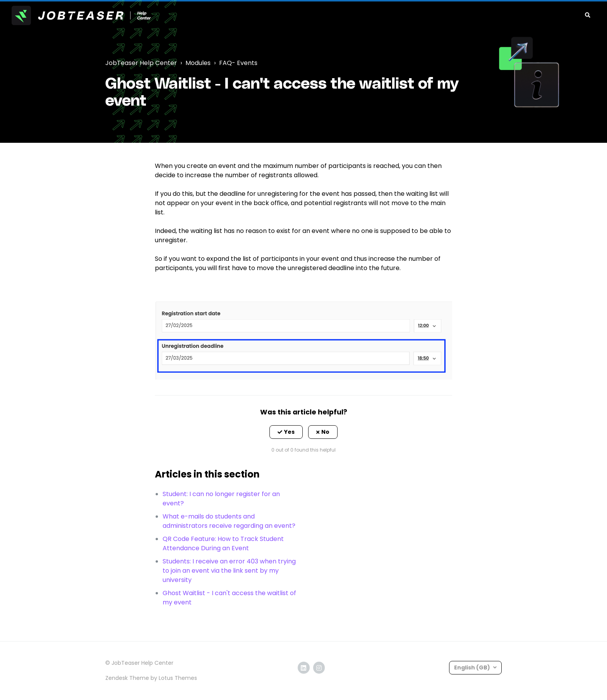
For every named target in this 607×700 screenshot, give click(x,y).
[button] (286, 432)
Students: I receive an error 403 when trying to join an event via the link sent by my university (229, 571)
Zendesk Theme (127, 678)
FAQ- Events (238, 63)
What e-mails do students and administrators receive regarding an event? (229, 521)
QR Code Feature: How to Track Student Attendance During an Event (223, 543)
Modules (198, 63)
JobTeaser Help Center (141, 63)
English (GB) (473, 667)
